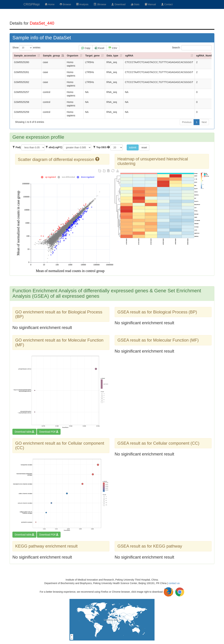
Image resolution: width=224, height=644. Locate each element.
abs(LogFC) (54, 147)
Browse (65, 4)
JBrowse (100, 4)
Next (204, 122)
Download (118, 4)
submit (133, 147)
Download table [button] (24, 432)
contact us (174, 583)
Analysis (82, 4)
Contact (167, 4)
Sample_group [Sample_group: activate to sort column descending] (51, 56)
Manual (150, 4)
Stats (135, 4)
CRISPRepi (31, 4)
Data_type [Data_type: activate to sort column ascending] (112, 56)
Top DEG (101, 147)
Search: (192, 48)
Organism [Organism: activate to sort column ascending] (73, 56)
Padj (17, 147)
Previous (187, 122)
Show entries (26, 48)
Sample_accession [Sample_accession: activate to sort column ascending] (25, 56)
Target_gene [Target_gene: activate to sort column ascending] (92, 56)
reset (144, 147)
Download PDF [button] (49, 432)
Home (50, 4)
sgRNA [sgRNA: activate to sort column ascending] (129, 56)
